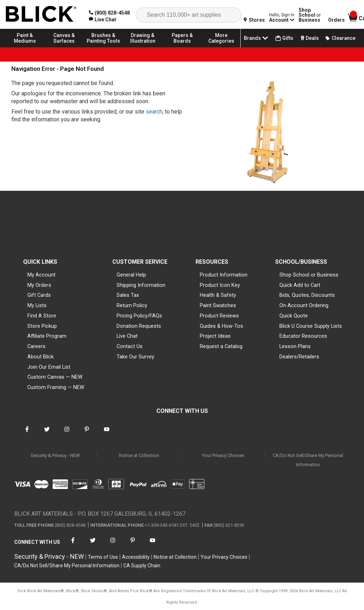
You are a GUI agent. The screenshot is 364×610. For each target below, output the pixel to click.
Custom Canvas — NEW (55, 377)
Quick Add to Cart (300, 285)
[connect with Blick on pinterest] (87, 434)
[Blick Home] (41, 14)
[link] (103, 20)
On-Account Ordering (304, 305)
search (154, 112)
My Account (41, 275)
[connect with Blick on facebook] (27, 434)
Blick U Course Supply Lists (311, 326)
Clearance (340, 38)
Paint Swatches (218, 305)
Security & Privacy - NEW (55, 455)
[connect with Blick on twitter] (47, 434)
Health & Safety (218, 295)
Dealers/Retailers (299, 357)
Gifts (284, 38)
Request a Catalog (221, 346)
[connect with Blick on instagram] (67, 434)
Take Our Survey (135, 357)
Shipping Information (141, 285)
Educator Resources (303, 336)
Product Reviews (219, 316)
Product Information (224, 275)
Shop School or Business (309, 275)
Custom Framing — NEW (56, 387)
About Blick (41, 357)
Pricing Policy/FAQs (139, 316)
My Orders (39, 285)
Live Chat (127, 336)
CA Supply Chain (142, 566)
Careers (36, 346)
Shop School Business (310, 15)
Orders (336, 20)
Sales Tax (128, 295)
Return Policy (132, 305)
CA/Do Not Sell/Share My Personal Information (308, 460)
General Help (131, 275)
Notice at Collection (139, 455)
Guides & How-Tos (221, 326)
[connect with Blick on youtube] (107, 434)
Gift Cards (39, 295)
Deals (309, 38)
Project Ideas (215, 336)
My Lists (37, 305)
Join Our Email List (49, 367)
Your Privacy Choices (223, 455)
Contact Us (130, 346)
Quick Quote (294, 316)
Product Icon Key (220, 285)
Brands (257, 38)
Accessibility (136, 557)
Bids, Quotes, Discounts (307, 295)
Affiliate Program (47, 336)
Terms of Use (103, 557)
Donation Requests (139, 326)
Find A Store (42, 316)
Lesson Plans (295, 346)
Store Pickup (42, 326)
